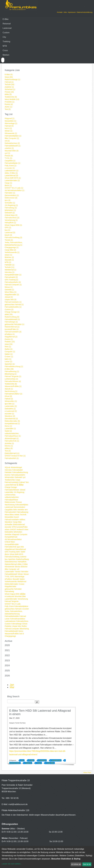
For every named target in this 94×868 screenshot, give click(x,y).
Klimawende (9, 567)
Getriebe (8, 534)
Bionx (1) (8, 185)
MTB (5, 46)
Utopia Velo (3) (11, 300)
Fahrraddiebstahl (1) (13, 146)
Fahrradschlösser (12, 490)
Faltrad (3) (9, 399)
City (4, 37)
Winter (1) (9, 131)
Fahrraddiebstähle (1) (13, 307)
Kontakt (60, 12)
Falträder (8, 472)
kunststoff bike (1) (12, 329)
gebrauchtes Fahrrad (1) (14, 304)
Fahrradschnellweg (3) (13, 237)
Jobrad (22, 490)
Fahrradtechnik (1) (12, 441)
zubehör (23, 557)
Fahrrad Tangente (12, 601)
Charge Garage (11, 487)
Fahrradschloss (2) (12, 218)
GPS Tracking (10, 552)
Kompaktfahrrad (11, 537)
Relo (15, 510)
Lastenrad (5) (10, 233)
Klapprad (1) (10, 118)
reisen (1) (8, 255)
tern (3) (8, 200)
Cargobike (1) (10, 161)
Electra (18, 567)
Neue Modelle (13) (12, 99)
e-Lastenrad (9, 596)
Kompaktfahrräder (12, 544)
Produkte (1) (10, 102)
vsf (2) (7, 141)
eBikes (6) (9, 448)
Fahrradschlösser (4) (13, 381)
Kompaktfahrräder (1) (13, 275)
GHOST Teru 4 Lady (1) (14, 188)
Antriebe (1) (9, 443)
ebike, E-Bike (23, 564)
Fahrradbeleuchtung (20, 472)
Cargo (18, 480)
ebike (23, 594)
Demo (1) (8, 426)
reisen (7, 529)
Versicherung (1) (11, 220)
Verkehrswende (11, 582)
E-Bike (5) (9, 75)
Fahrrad (23, 616)
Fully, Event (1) (11, 166)
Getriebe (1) (9, 290)
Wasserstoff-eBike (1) (13, 386)
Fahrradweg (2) (11, 208)
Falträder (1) (10, 265)
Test (27, 482)
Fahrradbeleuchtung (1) (14, 366)
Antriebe (21, 510)
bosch (16, 517)
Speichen (12, 559)
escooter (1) (9, 414)
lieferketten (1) (10, 210)
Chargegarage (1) (12, 247)
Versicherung (23, 599)
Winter (20, 574)
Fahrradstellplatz (22, 505)
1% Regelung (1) (11, 205)
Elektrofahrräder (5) (12, 421)
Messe (26, 574)
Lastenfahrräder (11, 599)
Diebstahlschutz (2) (12, 143)
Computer (23, 534)
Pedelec (8, 626)
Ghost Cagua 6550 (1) (13, 225)
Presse (19, 502)
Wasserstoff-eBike (12, 634)
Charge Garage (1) (12, 312)
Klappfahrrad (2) (11, 337)
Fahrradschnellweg (12, 557)
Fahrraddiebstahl (11, 631)
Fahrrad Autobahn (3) (13, 332)
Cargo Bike (17, 522)
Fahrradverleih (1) (12, 458)
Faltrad (22, 482)
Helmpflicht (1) (10, 223)
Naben (22, 579)
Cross (5, 50)
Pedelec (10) (10, 342)
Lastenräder (9, 572)
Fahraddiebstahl (11, 574)
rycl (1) (7, 153)
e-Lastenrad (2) (11, 411)
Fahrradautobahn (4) (13, 282)
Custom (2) (9, 309)
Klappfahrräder (11, 586)
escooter (8, 527)
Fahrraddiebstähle (12, 616)
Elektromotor (10, 502)
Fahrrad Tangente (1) (13, 376)
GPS (12, 577)
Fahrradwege (16, 624)
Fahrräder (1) (10, 193)
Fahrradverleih (10, 512)
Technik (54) (9, 84)
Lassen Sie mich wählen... (12, 864)
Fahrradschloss (22, 621)
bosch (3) (8, 235)
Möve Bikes (9, 515)
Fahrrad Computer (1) (13, 285)
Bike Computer (11, 569)
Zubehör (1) (9, 87)
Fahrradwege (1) (11, 322)
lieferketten (18, 532)
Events (7, 475)
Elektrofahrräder (11, 584)
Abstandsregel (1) (12, 438)
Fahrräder (24, 572)
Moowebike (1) (10, 121)
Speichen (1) (10, 364)
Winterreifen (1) (11, 401)
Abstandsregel (16, 467)
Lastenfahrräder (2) (12, 180)
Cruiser (22, 584)
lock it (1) (8, 128)
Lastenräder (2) (11, 406)
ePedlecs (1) (10, 334)
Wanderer (9, 522)
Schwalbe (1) (10, 203)
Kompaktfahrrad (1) (12, 424)
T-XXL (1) (8, 158)
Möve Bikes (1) (11, 292)
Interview (8, 470)
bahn (18, 552)
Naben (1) (9, 354)
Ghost (25, 624)
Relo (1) (8, 347)
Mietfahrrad (22, 582)
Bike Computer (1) (12, 138)
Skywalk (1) (9, 260)
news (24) (9, 344)
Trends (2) (9, 240)
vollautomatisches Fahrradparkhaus (12, 498)
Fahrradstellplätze (21, 606)
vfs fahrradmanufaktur (13, 539)
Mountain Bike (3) (12, 151)
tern (26, 510)
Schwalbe (9, 524)
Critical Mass (10, 542)
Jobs (65, 12)
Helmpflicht (22, 562)
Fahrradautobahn (18, 475)
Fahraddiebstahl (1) (12, 319)
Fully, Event (9, 606)
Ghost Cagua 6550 (12, 594)
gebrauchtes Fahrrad (13, 609)
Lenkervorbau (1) (11, 379)
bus (6, 559)
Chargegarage (10, 636)
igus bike (20, 547)
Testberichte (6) (11, 384)
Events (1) (9, 339)
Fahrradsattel (17, 470)
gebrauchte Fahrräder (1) (14, 324)
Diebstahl (18, 477)
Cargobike (9, 510)
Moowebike (9, 517)
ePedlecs (8, 579)
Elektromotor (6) (11, 198)
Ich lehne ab (76, 864)
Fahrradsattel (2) (11, 277)
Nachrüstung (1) (11, 391)
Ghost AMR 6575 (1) (13, 178)
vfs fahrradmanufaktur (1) (15, 190)
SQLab (7, 467)
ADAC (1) (8, 107)
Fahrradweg (9, 591)
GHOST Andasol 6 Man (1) (15, 456)
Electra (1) (9, 446)
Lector (7, 619)
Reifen (24, 626)
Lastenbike (9, 492)
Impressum (72, 12)
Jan (12, 685)
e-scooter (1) (10, 168)
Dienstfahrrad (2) (11, 419)
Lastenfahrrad (11, 485)
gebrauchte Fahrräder (13, 589)
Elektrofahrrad (19, 524)
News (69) (9, 77)
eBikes (22, 519)
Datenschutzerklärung (84, 12)
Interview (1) (10, 272)
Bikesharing (24, 629)
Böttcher (24, 567)
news (17, 514)
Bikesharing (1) (11, 374)
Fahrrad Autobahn (12, 482)
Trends (17, 572)
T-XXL (7, 577)
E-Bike (6, 19)
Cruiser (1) (9, 357)
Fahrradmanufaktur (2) (13, 394)
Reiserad (7, 24)
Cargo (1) (8, 183)
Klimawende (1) (11, 133)
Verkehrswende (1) (12, 252)
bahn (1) (8, 359)
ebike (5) (8, 94)
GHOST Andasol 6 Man (19, 529)
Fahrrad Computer (12, 629)
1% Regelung (19, 492)
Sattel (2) (8, 431)
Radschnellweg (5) (12, 317)
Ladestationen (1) (12, 171)
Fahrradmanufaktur (18, 619)
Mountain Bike (20, 596)
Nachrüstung (10, 505)
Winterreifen (9, 477)
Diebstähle (9, 532)
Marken (6, 55)
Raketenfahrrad (11, 564)
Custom (6, 33)
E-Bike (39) (9, 369)
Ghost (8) (8, 396)
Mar (12, 687)
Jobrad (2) (9, 297)
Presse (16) (9, 92)
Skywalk (16, 579)
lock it (22, 634)
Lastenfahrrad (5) (11, 175)
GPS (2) (8, 228)
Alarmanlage (19, 577)
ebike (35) (9, 314)
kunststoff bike (22, 527)
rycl (24, 477)
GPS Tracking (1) (11, 280)
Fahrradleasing (22, 512)
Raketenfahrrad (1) (12, 327)
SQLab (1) (9, 389)
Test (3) (8, 109)
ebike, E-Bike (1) (11, 173)
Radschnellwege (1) (12, 79)
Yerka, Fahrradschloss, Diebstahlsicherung (14, 613)
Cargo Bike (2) (10, 250)
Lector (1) (8, 362)
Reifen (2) (9, 349)
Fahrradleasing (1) (12, 371)
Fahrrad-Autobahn (12, 520)
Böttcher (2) (9, 257)
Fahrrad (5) (9, 126)
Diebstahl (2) (10, 213)
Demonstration (19, 507)
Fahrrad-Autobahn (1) (13, 302)
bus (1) (7, 230)
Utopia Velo (17, 626)
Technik (23, 514)
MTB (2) (8, 262)
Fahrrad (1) (9, 82)
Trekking (6, 41)
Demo (21, 631)
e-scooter (25, 609)
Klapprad (16, 534)
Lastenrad (7, 28)
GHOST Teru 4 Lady (13, 604)
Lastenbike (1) (10, 428)
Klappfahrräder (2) (12, 295)
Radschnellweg (22, 559)
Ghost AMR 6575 (16, 554)
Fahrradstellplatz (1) (13, 163)
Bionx (7, 554)
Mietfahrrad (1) (10, 270)
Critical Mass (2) (11, 215)
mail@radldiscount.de (18, 804)
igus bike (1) (9, 404)
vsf (18, 569)
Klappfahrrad (10, 549)
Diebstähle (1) (10, 409)
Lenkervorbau (10, 495)
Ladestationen (10, 621)
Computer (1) (10, 352)
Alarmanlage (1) (11, 123)
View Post (87, 773)
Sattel (23, 552)
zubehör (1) (9, 148)
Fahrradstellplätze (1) (13, 136)
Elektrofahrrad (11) (12, 453)
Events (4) (9, 104)
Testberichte (10, 480)
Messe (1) (9, 287)
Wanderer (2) (10, 416)
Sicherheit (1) (10, 89)
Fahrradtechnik (11, 547)
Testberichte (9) (11, 97)
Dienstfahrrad (21, 549)
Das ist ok (87, 864)
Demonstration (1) (12, 195)
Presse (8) (9, 156)
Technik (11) (9, 267)
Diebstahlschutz (11, 562)
